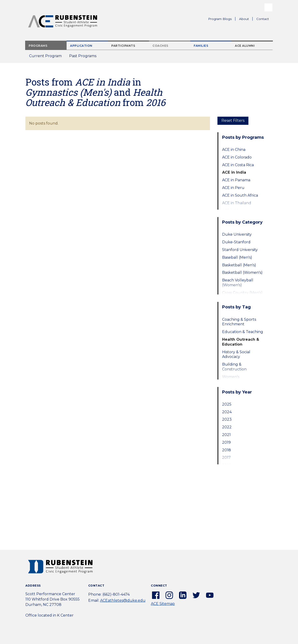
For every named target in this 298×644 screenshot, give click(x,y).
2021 (226, 435)
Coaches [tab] (160, 46)
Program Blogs (220, 19)
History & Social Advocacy (236, 354)
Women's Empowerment (236, 379)
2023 (227, 419)
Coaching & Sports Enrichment (239, 322)
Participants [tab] (123, 46)
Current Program (45, 56)
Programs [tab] (38, 46)
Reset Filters (233, 121)
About (246, 20)
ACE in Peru (233, 188)
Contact (263, 19)
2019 (226, 442)
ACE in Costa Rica (238, 165)
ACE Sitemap (163, 604)
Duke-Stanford (236, 242)
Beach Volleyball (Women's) (238, 283)
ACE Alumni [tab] (245, 46)
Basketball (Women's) (242, 272)
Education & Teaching (243, 332)
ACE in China (234, 150)
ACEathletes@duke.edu (123, 600)
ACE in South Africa (240, 195)
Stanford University (240, 250)
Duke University (237, 234)
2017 (226, 457)
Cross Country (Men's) (242, 293)
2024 (227, 412)
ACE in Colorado (237, 157)
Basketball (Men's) (239, 265)
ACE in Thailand (237, 203)
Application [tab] (81, 46)
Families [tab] (201, 46)
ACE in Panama (236, 180)
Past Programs (85, 57)
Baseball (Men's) (237, 257)
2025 (227, 404)
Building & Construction (234, 367)
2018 (227, 450)
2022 (227, 427)
